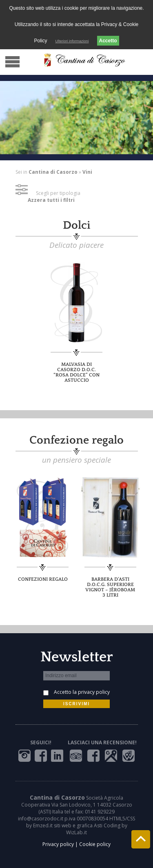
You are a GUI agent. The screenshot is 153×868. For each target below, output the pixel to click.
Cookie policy (95, 844)
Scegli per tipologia (48, 193)
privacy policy (94, 692)
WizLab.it (76, 832)
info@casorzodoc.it (41, 819)
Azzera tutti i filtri (51, 200)
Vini (87, 172)
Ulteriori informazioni (72, 41)
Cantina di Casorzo (53, 172)
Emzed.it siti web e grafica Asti (68, 825)
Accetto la (82, 692)
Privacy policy (58, 844)
